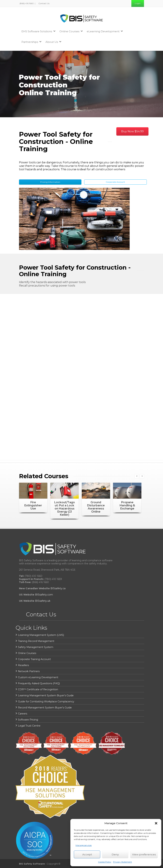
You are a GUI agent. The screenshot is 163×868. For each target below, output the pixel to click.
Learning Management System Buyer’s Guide (46, 695)
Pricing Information (50, 182)
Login (138, 3)
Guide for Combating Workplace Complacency (46, 702)
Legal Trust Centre (29, 726)
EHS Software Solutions (38, 31)
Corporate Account (115, 182)
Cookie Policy (105, 862)
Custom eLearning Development (38, 677)
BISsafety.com (44, 595)
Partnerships (31, 42)
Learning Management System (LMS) (41, 635)
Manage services (84, 845)
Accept (87, 854)
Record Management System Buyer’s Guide (45, 708)
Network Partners (29, 671)
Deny (115, 854)
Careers (23, 714)
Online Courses (71, 31)
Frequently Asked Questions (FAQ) (39, 683)
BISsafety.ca (58, 588)
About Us (53, 42)
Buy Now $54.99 (132, 131)
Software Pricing (28, 720)
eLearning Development (105, 31)
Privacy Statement (122, 862)
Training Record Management (36, 641)
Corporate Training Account (34, 659)
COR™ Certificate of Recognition (38, 689)
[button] (156, 823)
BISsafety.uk (43, 601)
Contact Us (44, 3)
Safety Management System (36, 647)
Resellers (23, 665)
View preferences (144, 854)
